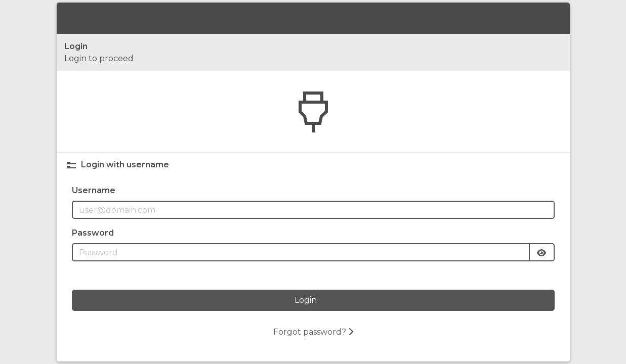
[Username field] (313, 210)
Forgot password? (313, 332)
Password (93, 233)
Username (94, 190)
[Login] (313, 300)
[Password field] (301, 252)
